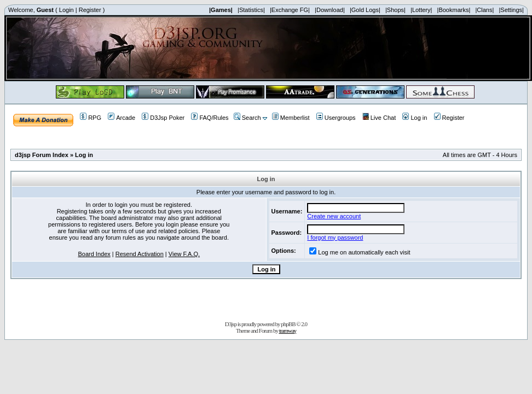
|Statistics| (251, 10)
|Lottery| (421, 10)
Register (90, 10)
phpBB (288, 324)
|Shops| (395, 10)
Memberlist (291, 118)
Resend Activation (140, 254)
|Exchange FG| (290, 10)
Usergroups (336, 118)
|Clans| (484, 10)
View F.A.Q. (184, 254)
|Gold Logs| (365, 10)
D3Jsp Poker (163, 118)
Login (66, 10)
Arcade (122, 118)
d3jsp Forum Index (42, 155)
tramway (288, 331)
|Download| (330, 10)
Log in (415, 118)
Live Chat (379, 118)
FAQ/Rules (210, 118)
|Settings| (511, 10)
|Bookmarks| (454, 10)
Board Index (94, 254)
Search (247, 118)
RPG (91, 118)
